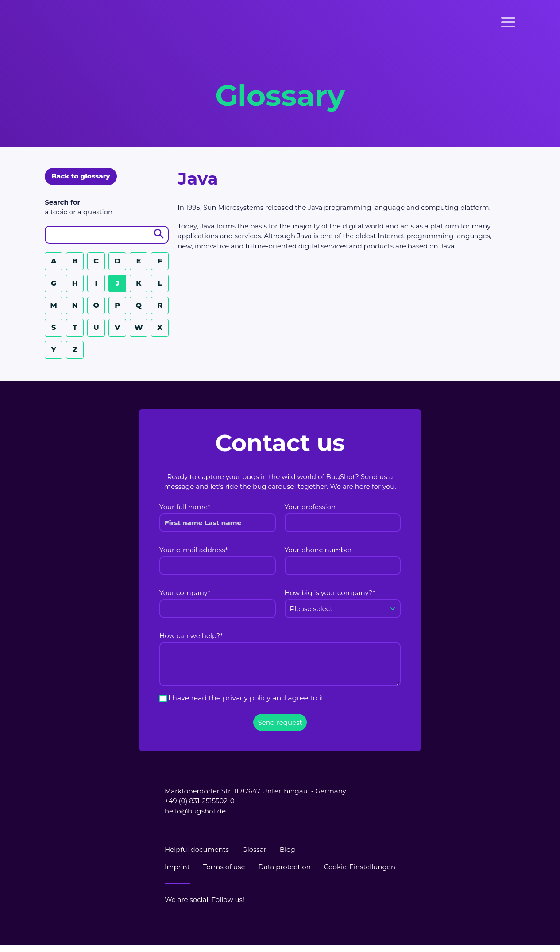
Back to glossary (81, 176)
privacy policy (247, 698)
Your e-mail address (193, 550)
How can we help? (191, 636)
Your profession (310, 507)
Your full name (185, 507)
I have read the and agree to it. (247, 698)
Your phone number (318, 550)
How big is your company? (330, 593)
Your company (185, 593)
